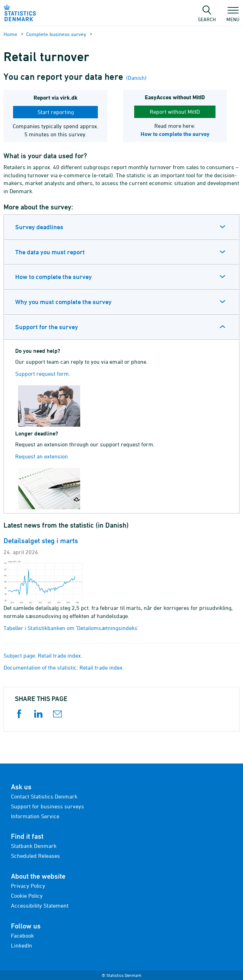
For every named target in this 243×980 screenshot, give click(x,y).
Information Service (35, 816)
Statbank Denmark (34, 846)
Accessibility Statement (40, 905)
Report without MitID (175, 112)
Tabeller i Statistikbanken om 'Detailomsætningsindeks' (71, 628)
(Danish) (136, 78)
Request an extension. (42, 456)
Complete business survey (56, 34)
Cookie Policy (27, 896)
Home (10, 34)
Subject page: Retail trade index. (43, 655)
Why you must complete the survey (63, 302)
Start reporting (56, 112)
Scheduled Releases (35, 856)
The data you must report (50, 252)
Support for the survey (47, 327)
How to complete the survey (54, 277)
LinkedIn (22, 945)
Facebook (22, 936)
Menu (233, 16)
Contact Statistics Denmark (44, 796)
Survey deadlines (39, 227)
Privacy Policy (28, 886)
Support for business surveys (48, 806)
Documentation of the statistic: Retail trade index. (64, 667)
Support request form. (43, 374)
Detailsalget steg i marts (41, 541)
